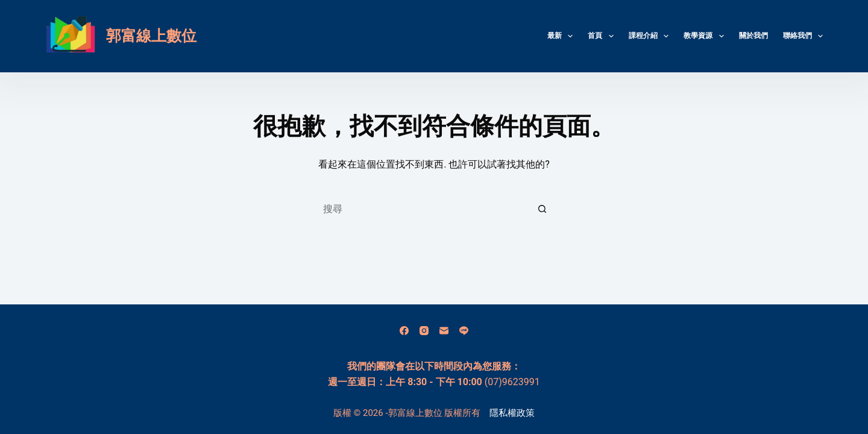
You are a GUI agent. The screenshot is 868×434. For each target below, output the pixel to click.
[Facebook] (404, 331)
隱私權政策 (512, 413)
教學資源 (706, 36)
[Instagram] (424, 331)
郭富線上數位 (151, 36)
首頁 (603, 36)
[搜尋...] (422, 209)
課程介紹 (651, 36)
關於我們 (753, 36)
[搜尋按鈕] (542, 209)
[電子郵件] (444, 331)
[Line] (464, 331)
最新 (562, 36)
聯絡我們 (803, 36)
